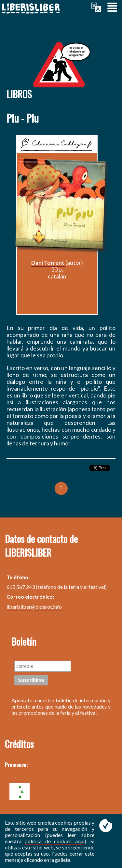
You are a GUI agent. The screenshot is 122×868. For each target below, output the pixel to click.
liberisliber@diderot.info (34, 607)
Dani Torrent (48, 263)
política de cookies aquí (54, 841)
